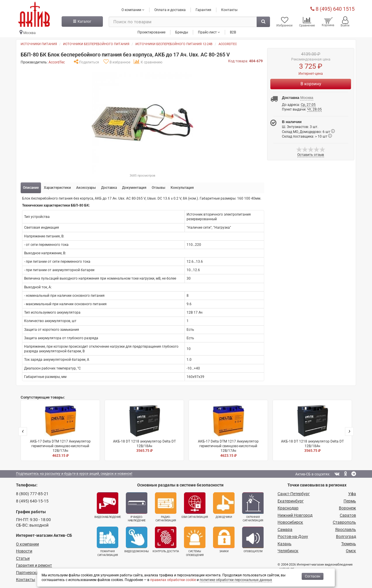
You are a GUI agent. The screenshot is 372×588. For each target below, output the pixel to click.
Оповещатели (253, 540)
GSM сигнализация (195, 505)
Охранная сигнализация (253, 507)
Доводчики (224, 505)
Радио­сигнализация (166, 507)
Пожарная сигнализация (108, 541)
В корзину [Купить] (311, 84)
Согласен (313, 576)
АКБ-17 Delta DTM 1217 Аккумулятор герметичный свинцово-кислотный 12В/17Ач (60, 431)
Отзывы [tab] (159, 188)
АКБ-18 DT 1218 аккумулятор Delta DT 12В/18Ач (144, 429)
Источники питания (39, 44)
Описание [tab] (31, 188)
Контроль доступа (166, 540)
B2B (233, 32)
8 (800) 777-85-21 (32, 494)
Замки (224, 540)
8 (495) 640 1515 (332, 9)
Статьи (23, 558)
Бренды (182, 32)
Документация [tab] (134, 188)
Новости (24, 551)
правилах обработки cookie (173, 580)
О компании (27, 544)
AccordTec (228, 44)
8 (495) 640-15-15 (32, 501)
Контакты (229, 10)
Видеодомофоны (137, 540)
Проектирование (151, 32)
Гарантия (203, 10)
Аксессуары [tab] (86, 188)
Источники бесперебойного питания (96, 44)
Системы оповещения (195, 541)
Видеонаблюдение (108, 505)
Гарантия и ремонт (34, 565)
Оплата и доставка (170, 10)
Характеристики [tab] (57, 188)
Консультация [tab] (182, 188)
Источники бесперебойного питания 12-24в (174, 44)
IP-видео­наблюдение (137, 507)
